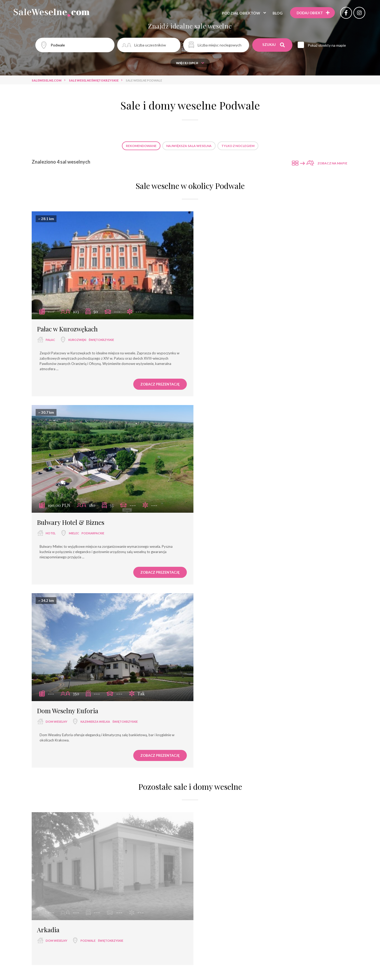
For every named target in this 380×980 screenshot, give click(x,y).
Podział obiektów (240, 13)
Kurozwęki (77, 334)
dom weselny (56, 522)
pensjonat (205, 904)
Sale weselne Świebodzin (201, 828)
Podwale (88, 736)
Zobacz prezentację (152, 379)
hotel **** (274, 895)
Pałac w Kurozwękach (67, 323)
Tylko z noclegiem (238, 146)
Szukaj (274, 45)
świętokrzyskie (101, 334)
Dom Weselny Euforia (68, 511)
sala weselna (109, 895)
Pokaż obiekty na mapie (327, 45)
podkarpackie (256, 334)
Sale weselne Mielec (111, 828)
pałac (50, 334)
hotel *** (220, 895)
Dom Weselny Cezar (218, 971)
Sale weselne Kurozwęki (190, 838)
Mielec (237, 334)
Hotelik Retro (280, 971)
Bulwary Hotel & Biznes (234, 323)
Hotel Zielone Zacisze (175, 971)
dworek (246, 904)
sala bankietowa (190, 895)
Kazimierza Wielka (95, 522)
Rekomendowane (141, 146)
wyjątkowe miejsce (110, 904)
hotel (214, 334)
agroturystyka (190, 914)
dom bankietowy (149, 904)
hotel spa (180, 904)
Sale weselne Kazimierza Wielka (257, 828)
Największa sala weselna (189, 146)
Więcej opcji (190, 63)
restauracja (139, 895)
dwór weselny (273, 904)
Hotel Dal (251, 971)
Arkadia (48, 725)
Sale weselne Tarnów (154, 828)
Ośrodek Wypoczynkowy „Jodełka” (118, 971)
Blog (277, 13)
